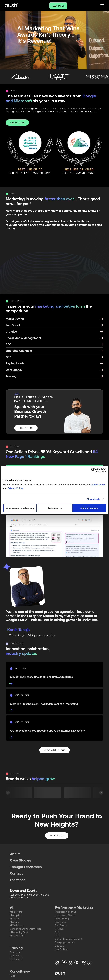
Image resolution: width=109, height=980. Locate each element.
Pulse (13, 976)
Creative (59, 929)
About (15, 854)
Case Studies (21, 860)
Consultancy (20, 971)
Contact (16, 873)
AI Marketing (16, 912)
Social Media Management (69, 939)
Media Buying (62, 919)
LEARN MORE (17, 123)
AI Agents (15, 922)
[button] (101, 793)
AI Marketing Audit (19, 932)
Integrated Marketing (66, 912)
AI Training (15, 919)
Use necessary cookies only (20, 508)
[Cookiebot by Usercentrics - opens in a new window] (93, 470)
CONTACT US (26, 428)
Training (16, 948)
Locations (18, 880)
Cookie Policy (98, 485)
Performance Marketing (74, 907)
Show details (93, 499)
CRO (58, 936)
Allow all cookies (89, 508)
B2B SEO (60, 946)
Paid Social (61, 922)
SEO (57, 932)
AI (12, 907)
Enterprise (15, 952)
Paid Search (61, 925)
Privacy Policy (15, 488)
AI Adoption (16, 915)
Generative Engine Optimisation (26, 929)
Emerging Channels (65, 942)
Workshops (16, 956)
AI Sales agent (17, 936)
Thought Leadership (26, 867)
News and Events (24, 891)
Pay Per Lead (62, 949)
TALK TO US (57, 836)
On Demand (16, 959)
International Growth (65, 915)
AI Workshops (17, 925)
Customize (55, 508)
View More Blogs (54, 750)
